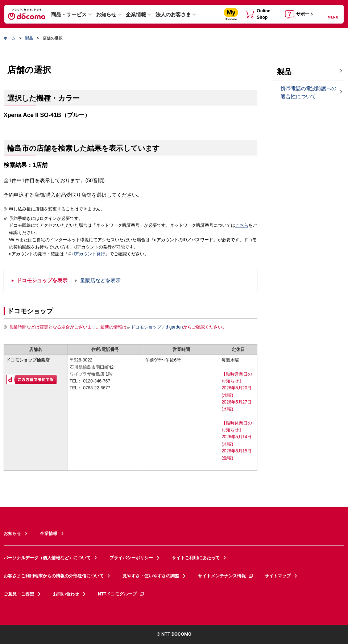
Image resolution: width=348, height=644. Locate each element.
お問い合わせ (66, 594)
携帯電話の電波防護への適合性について (308, 93)
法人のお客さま (173, 14)
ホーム (10, 38)
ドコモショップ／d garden (155, 327)
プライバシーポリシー (131, 558)
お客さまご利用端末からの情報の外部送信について (54, 576)
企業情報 (136, 14)
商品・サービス (69, 14)
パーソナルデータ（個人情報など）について (47, 558)
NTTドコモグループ (121, 594)
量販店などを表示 (100, 281)
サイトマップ (278, 576)
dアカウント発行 (87, 254)
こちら (242, 225)
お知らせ (106, 14)
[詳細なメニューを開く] (333, 14)
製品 (29, 38)
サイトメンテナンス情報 (226, 576)
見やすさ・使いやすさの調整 (151, 576)
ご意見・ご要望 (19, 594)
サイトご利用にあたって (196, 558)
